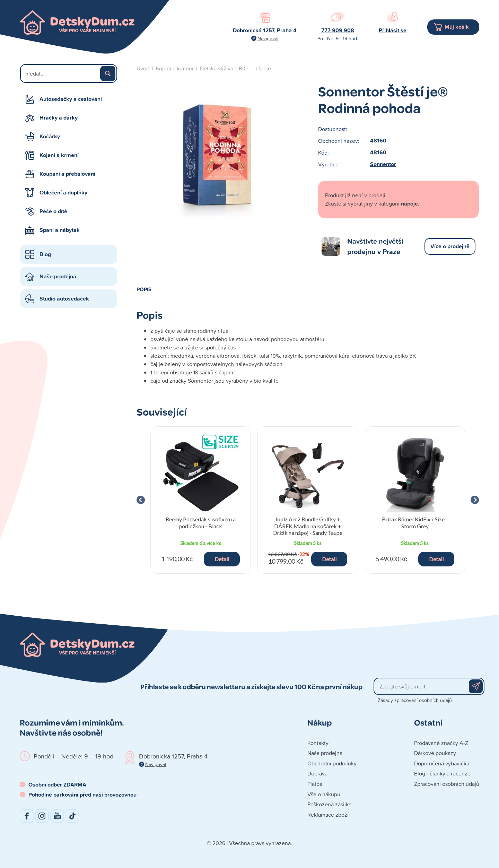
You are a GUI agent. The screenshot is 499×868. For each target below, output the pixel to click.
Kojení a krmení (59, 155)
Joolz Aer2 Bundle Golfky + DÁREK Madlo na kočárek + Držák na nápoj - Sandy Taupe (308, 526)
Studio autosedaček (64, 299)
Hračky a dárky (59, 118)
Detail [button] (222, 559)
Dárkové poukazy (435, 753)
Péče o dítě (53, 211)
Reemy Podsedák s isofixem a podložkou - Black (201, 522)
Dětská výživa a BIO (224, 68)
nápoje (263, 68)
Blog (45, 254)
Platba (315, 784)
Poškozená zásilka (329, 804)
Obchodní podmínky (332, 763)
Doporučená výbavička (442, 763)
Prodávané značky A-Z (441, 743)
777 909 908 (338, 30)
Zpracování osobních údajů (447, 784)
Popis (144, 289)
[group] (200, 500)
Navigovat (268, 38)
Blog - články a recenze (442, 773)
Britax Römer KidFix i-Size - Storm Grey (415, 522)
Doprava (317, 773)
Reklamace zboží (328, 815)
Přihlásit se (393, 30)
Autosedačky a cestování (71, 99)
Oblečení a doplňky (63, 193)
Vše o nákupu (324, 794)
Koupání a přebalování (67, 174)
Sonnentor (383, 164)
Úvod (143, 68)
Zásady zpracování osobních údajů (415, 700)
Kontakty (318, 743)
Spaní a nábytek (60, 230)
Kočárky (50, 136)
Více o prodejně (450, 246)
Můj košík (457, 27)
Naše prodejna (58, 276)
